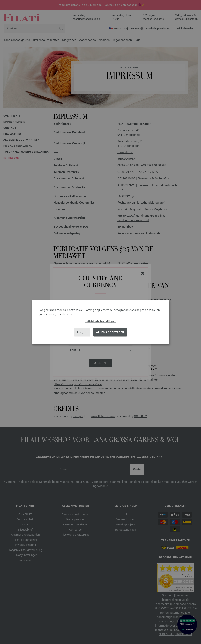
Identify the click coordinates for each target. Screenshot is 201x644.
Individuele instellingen (100, 321)
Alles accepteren (110, 332)
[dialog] (100, 322)
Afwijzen (82, 332)
